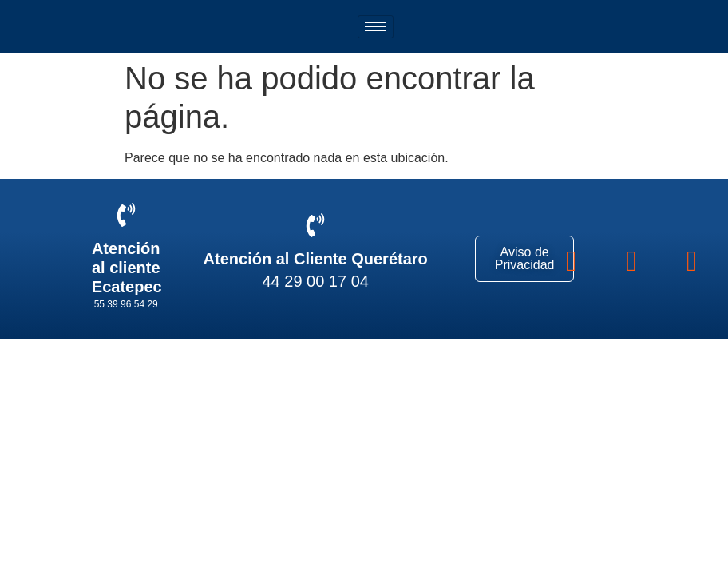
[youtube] (692, 259)
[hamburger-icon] (376, 27)
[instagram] (632, 259)
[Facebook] (571, 259)
